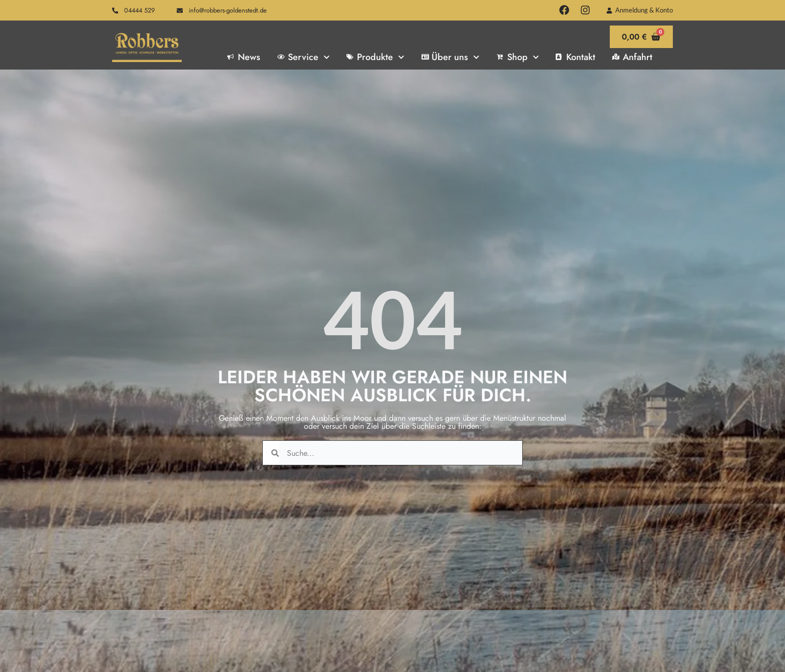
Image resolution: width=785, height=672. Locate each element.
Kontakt (575, 57)
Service (303, 57)
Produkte (375, 57)
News (244, 57)
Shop (518, 57)
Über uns (451, 57)
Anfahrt (632, 57)
